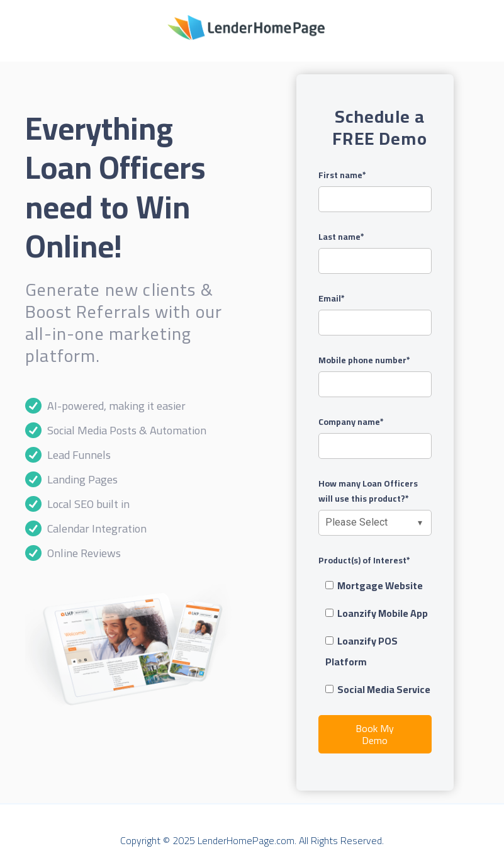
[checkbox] (375, 638)
